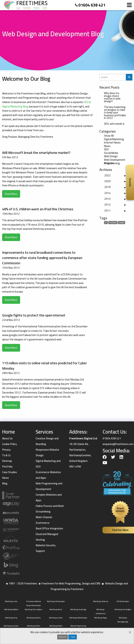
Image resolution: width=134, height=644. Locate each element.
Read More (11, 194)
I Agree (73, 637)
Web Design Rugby (100, 618)
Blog (5, 483)
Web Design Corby (11, 618)
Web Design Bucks (56, 609)
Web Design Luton (11, 601)
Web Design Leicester (11, 626)
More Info (62, 637)
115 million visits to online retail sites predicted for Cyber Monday (44, 366)
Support (40, 551)
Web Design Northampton (56, 601)
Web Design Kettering (100, 601)
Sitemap (7, 461)
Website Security (46, 545)
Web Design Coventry (34, 618)
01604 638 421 (92, 5)
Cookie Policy (10, 444)
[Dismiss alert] (130, 632)
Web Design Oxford (56, 626)
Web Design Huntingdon (123, 609)
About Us (7, 438)
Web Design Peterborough (78, 618)
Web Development (115, 160)
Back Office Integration (49, 528)
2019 (108, 187)
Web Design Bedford (11, 609)
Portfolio (7, 467)
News (107, 146)
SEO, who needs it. (114, 124)
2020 (108, 181)
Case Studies (10, 472)
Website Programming (112, 163)
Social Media (111, 153)
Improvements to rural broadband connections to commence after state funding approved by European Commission (42, 258)
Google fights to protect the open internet (34, 315)
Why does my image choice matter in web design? (112, 97)
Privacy (6, 450)
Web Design (111, 156)
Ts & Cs (6, 455)
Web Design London (56, 618)
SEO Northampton (123, 601)
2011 (108, 211)
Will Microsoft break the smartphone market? (36, 153)
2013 (108, 199)
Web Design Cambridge (78, 609)
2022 (108, 175)
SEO (106, 149)
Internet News (112, 142)
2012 (108, 205)
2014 (108, 193)
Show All (109, 136)
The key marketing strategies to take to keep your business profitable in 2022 (115, 112)
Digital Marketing (114, 139)
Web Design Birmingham (33, 609)
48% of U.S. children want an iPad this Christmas (38, 209)
